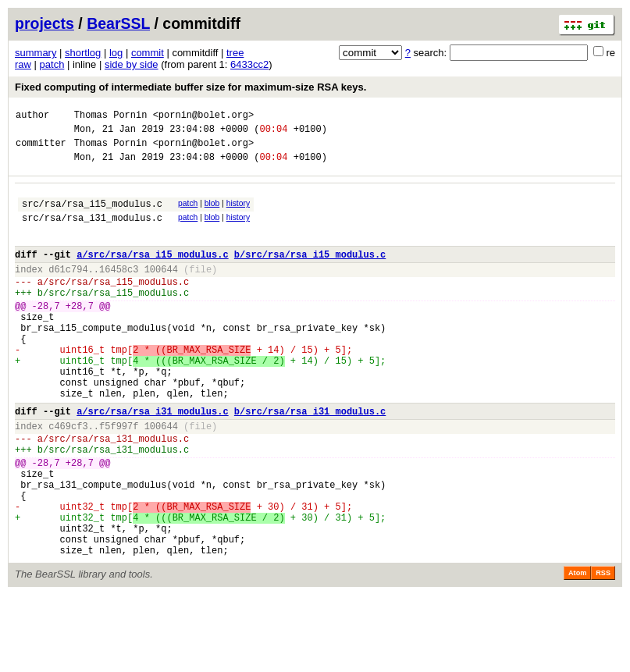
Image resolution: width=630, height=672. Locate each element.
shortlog (83, 53)
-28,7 (46, 334)
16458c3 (119, 290)
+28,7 (80, 334)
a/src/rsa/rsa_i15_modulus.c (152, 273)
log (116, 53)
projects (44, 23)
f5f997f (119, 477)
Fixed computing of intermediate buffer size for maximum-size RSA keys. (190, 87)
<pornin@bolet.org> (204, 117)
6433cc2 (249, 64)
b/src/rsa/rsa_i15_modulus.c (310, 273)
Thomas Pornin (111, 117)
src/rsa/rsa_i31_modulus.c (92, 231)
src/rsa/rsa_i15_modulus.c (92, 215)
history (238, 213)
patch (52, 64)
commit (148, 53)
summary (36, 53)
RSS (603, 650)
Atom (577, 650)
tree (235, 53)
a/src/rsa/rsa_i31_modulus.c (152, 460)
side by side (132, 64)
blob (212, 213)
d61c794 (68, 290)
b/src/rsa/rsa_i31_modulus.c (310, 460)
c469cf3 (68, 477)
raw (23, 64)
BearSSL (118, 23)
